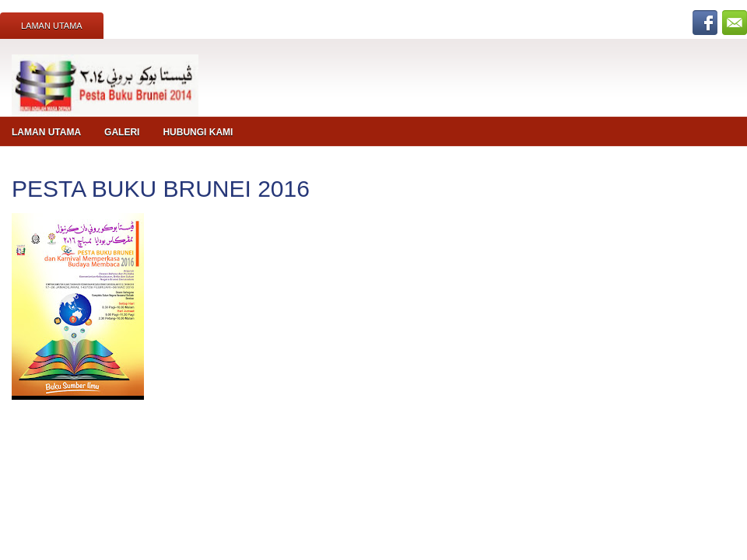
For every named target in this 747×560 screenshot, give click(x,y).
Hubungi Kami (198, 132)
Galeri (122, 132)
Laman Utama (52, 26)
